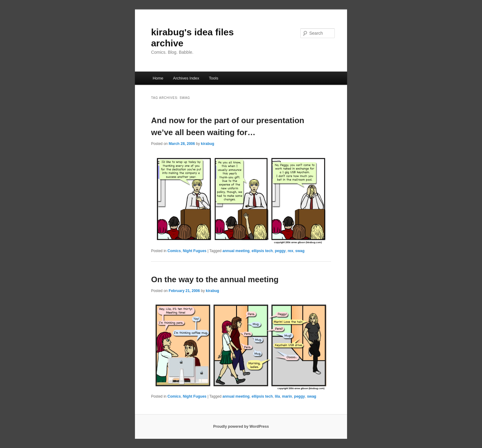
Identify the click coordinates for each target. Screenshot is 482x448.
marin (287, 396)
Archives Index (186, 78)
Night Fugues (195, 251)
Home (158, 78)
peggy (280, 251)
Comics (174, 251)
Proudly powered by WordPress (241, 427)
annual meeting (236, 251)
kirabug (208, 144)
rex (290, 251)
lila (277, 396)
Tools (214, 78)
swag (300, 251)
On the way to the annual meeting (215, 279)
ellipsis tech (262, 251)
